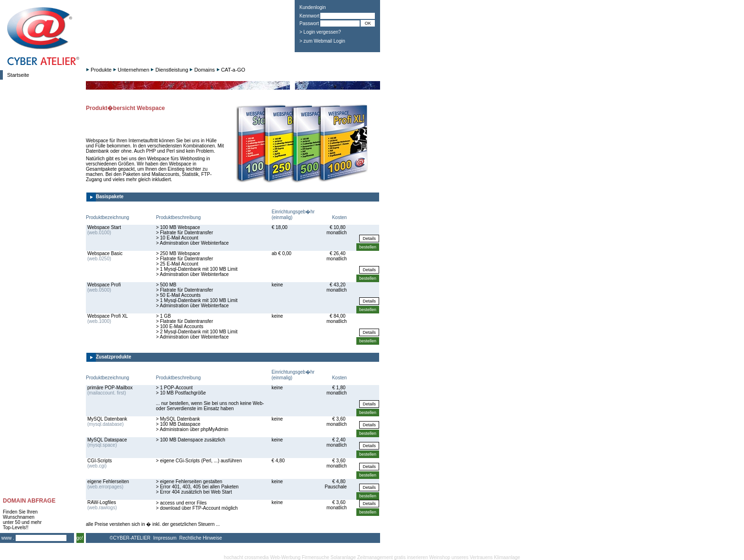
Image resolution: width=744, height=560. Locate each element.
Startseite (18, 75)
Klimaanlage (507, 557)
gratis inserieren (411, 557)
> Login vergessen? (320, 32)
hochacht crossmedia (246, 557)
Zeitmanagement (375, 557)
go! (80, 538)
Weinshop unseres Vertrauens (461, 557)
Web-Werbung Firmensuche (300, 557)
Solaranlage (343, 557)
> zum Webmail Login (322, 41)
